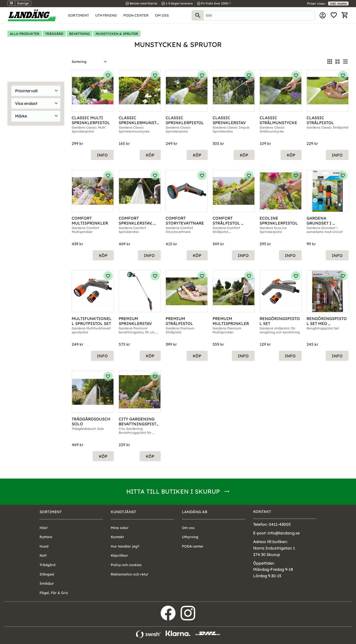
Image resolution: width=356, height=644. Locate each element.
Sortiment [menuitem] (78, 15)
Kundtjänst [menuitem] (123, 512)
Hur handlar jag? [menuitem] (125, 546)
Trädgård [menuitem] (47, 565)
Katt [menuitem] (43, 555)
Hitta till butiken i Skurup (173, 491)
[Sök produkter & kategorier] (259, 15)
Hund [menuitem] (44, 546)
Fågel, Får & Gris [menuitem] (54, 593)
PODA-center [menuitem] (136, 15)
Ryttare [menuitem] (46, 537)
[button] (334, 15)
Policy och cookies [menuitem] (126, 565)
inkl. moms (338, 3)
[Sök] (198, 15)
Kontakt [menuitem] (117, 537)
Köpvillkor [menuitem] (119, 555)
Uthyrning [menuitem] (106, 15)
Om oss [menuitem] (162, 15)
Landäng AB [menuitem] (195, 512)
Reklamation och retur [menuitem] (130, 574)
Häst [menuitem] (44, 528)
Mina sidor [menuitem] (323, 15)
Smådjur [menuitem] (47, 583)
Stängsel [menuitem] (47, 574)
